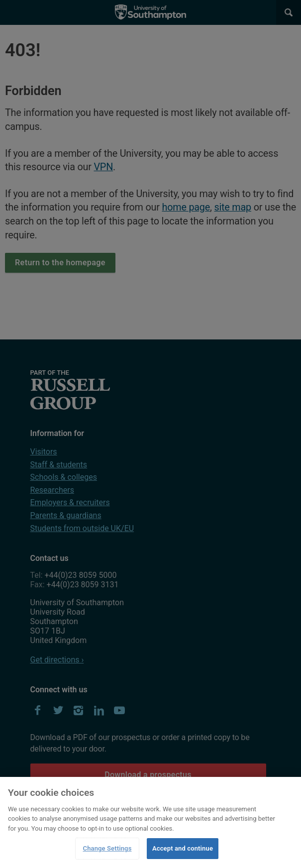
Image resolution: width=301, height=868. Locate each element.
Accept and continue (183, 848)
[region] (150, 822)
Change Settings (107, 848)
